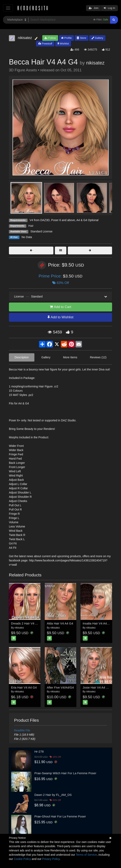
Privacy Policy (51, 859)
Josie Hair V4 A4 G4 (96, 687)
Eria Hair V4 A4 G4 (24, 687)
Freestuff (45, 44)
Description (22, 357)
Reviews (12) (98, 357)
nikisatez (95, 63)
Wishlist (63, 44)
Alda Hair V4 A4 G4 (60, 623)
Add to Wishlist (60, 317)
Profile (66, 38)
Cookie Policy (22, 859)
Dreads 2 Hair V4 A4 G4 (27, 623)
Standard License (41, 231)
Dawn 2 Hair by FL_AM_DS (53, 795)
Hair (31, 226)
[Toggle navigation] (8, 8)
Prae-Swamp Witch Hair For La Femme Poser (65, 773)
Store (82, 38)
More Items (70, 357)
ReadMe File (22, 730)
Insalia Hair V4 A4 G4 (97, 623)
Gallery (97, 38)
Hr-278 (39, 751)
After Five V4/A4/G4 (60, 687)
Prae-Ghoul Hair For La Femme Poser (60, 816)
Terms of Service (86, 855)
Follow (50, 38)
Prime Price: (51, 276)
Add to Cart (60, 307)
